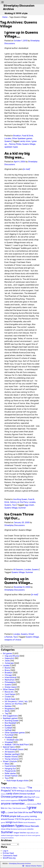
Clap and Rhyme (12, 656)
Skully (7, 711)
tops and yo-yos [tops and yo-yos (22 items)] (33, 833)
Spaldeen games (10, 718)
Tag (6, 713)
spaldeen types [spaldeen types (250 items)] (12, 826)
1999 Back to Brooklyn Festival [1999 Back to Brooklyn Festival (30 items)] (28, 791)
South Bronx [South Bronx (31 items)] (18, 822)
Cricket (8, 697)
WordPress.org (9, 858)
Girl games (7, 653)
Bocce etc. (9, 692)
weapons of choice (13, 640)
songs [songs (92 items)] (9, 822)
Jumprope (9, 663)
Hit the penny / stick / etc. (16, 701)
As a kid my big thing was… (17, 155)
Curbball (8, 728)
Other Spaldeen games (22, 138)
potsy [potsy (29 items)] (27, 816)
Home (5, 17)
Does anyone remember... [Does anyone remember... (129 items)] (17, 802)
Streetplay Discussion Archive (20, 863)
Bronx (7, 670)
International (10, 677)
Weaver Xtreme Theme (33, 866)
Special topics (9, 747)
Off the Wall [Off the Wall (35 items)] (27, 813)
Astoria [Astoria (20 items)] (3, 794)
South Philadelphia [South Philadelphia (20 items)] (29, 822)
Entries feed (8, 853)
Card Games (10, 694)
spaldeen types (11, 147)
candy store (25, 141)
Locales (8, 138)
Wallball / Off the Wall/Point (17, 745)
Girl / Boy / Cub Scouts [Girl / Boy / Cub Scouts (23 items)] (13, 808)
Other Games (9, 689)
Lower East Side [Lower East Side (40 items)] (15, 812)
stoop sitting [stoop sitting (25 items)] (6, 829)
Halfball (8, 730)
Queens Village (29, 144)
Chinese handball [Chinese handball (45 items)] (27, 794)
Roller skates (10, 773)
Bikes (7, 764)
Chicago (8, 675)
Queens (8, 141)
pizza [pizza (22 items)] (23, 816)
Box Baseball (10, 723)
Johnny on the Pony (19, 502)
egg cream (29, 505)
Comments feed (10, 856)
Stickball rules (13, 740)
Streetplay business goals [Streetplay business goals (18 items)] (19, 829)
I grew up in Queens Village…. (21, 34)
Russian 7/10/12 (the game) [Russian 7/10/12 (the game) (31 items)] (19, 819)
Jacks (7, 661)
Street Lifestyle (10, 761)
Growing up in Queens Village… (19, 581)
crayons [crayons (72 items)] (23, 800)
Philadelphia (10, 682)
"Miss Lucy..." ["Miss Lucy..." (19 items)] (22, 788)
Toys (14, 505)
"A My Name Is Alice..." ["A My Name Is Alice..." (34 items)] (10, 788)
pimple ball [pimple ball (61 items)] (15, 816)
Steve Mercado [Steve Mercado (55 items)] (32, 826)
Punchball (9, 735)
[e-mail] (27, 169)
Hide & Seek (10, 699)
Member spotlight (12, 754)
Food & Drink (28, 136)
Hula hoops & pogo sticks (18, 781)
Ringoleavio (10, 709)
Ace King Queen (20, 499)
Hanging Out (10, 769)
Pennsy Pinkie (15, 144)
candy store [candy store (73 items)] (12, 794)
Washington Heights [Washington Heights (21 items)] (13, 835)
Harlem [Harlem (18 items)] (24, 808)
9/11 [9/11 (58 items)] (14, 791)
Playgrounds (10, 771)
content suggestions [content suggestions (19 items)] (12, 801)
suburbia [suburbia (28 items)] (30, 829)
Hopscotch (9, 658)
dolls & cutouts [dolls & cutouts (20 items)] (32, 804)
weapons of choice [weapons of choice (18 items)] (26, 835)
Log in (6, 851)
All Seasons (18, 570)
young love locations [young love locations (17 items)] (7, 838)
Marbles (8, 706)
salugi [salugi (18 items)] (32, 819)
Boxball (8, 725)
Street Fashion (11, 776)
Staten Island (11, 687)
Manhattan (10, 680)
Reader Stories (11, 757)
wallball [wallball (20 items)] (3, 835)
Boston (8, 668)
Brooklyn (17, 136)
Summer (22, 508)
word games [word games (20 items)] (36, 835)
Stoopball (9, 742)
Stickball (8, 737)
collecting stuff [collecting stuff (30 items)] (29, 797)
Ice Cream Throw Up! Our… (19, 516)
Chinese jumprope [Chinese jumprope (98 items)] (12, 797)
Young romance (12, 759)
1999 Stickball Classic (14, 749)
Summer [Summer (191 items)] (7, 832)
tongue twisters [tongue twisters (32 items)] (20, 833)
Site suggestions (10, 716)
